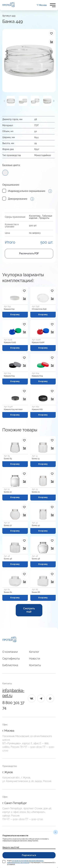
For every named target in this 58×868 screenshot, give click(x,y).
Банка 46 (8, 559)
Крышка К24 (9, 376)
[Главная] (9, 640)
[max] (50, 698)
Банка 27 (8, 525)
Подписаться (29, 855)
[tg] (41, 698)
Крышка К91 (9, 309)
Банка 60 (8, 592)
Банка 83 (8, 459)
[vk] (32, 698)
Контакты (35, 665)
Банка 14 (36, 459)
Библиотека (10, 665)
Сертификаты (11, 658)
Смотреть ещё (29, 610)
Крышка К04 (37, 376)
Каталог (34, 652)
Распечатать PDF (29, 253)
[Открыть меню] (53, 5)
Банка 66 (36, 592)
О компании (10, 652)
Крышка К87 (37, 409)
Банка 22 (8, 492)
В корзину (15, 315)
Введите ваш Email (11, 847)
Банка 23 (36, 492)
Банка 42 (36, 525)
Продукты (44, 218)
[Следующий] (54, 101)
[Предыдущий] (4, 101)
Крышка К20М (38, 342)
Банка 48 (36, 559)
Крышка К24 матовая (13, 409)
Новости (35, 658)
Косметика (35, 216)
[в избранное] (51, 33)
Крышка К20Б (10, 342)
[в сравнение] (51, 42)
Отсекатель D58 (39, 309)
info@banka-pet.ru (13, 693)
